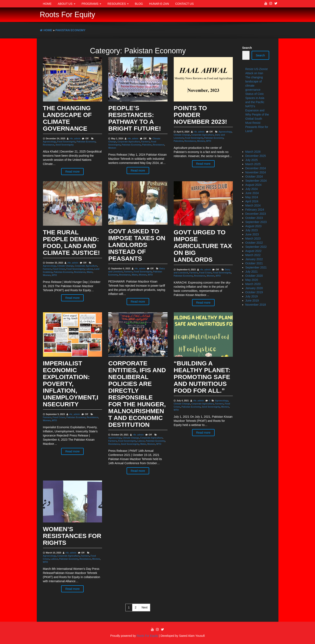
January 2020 (254, 288)
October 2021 (254, 263)
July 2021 (252, 272)
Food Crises (59, 269)
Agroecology (49, 142)
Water (90, 272)
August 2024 (254, 185)
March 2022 (253, 255)
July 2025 (252, 160)
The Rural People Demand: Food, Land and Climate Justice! (71, 242)
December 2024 (256, 168)
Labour (89, 269)
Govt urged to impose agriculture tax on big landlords (203, 246)
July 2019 (252, 296)
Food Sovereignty (66, 142)
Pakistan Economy (86, 142)
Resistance (49, 145)
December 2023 (256, 214)
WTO (209, 141)
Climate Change (182, 135)
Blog (139, 4)
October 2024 (254, 177)
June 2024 (252, 193)
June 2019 (252, 301)
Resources (118, 4)
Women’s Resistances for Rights (72, 536)
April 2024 (252, 201)
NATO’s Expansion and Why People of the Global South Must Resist (257, 114)
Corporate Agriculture (129, 142)
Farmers (145, 142)
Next (144, 607)
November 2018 (256, 305)
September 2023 (256, 222)
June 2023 (252, 234)
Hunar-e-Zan (159, 4)
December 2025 (256, 156)
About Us (67, 4)
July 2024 (252, 189)
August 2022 (254, 251)
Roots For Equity (68, 15)
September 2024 (256, 181)
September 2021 (256, 267)
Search (247, 48)
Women (112, 148)
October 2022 (254, 243)
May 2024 (252, 197)
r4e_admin (75, 138)
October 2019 (254, 292)
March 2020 (253, 284)
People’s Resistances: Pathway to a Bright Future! (135, 118)
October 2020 (254, 276)
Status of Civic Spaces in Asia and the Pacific (255, 98)
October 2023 (254, 218)
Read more (72, 172)
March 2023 (253, 239)
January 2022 (254, 259)
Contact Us (184, 4)
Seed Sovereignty (65, 145)
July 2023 (252, 230)
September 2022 (256, 247)
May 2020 (252, 280)
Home (47, 4)
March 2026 (253, 152)
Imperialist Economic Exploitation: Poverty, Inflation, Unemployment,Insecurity (71, 384)
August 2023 (254, 226)
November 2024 (256, 172)
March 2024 (253, 205)
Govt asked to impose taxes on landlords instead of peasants (137, 245)
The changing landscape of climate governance (67, 118)
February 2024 (255, 210)
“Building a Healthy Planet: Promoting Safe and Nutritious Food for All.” (202, 377)
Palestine (147, 145)
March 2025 (253, 164)
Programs (92, 4)
